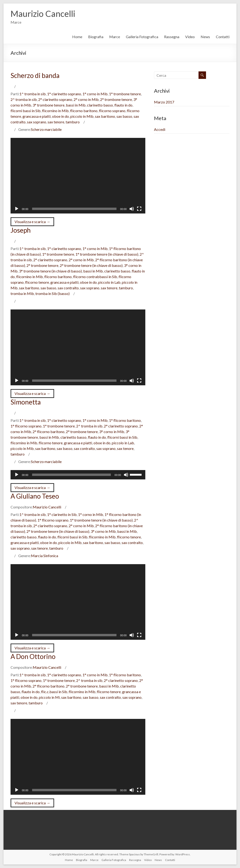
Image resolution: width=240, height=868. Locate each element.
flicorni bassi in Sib (26, 111)
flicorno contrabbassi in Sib (95, 277)
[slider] (71, 475)
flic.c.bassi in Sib (54, 692)
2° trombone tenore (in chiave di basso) (91, 265)
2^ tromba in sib (24, 99)
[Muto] (132, 209)
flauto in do (123, 105)
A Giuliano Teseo (35, 496)
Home (77, 37)
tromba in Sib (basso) (52, 293)
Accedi (160, 129)
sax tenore (56, 122)
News (205, 37)
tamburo (73, 122)
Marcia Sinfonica (45, 556)
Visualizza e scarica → (32, 222)
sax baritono (105, 116)
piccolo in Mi (49, 697)
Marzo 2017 (164, 102)
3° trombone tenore (49, 105)
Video (190, 37)
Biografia (96, 37)
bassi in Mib (76, 105)
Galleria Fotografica (142, 37)
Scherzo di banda (35, 75)
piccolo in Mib (82, 116)
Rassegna (172, 37)
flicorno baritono (84, 111)
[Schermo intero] (139, 209)
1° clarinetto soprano (64, 94)
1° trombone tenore (125, 94)
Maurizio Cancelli (43, 14)
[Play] (17, 209)
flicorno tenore (37, 282)
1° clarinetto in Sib (62, 514)
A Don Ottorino (33, 656)
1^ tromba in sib (33, 94)
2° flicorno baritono (49, 432)
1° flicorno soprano (26, 426)
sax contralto (68, 288)
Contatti (223, 37)
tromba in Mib (22, 293)
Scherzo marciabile (46, 129)
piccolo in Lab (109, 282)
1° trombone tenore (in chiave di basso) (107, 254)
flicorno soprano (112, 111)
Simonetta (26, 402)
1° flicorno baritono (125, 420)
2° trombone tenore (116, 99)
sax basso (124, 116)
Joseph (21, 230)
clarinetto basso (100, 105)
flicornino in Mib (55, 111)
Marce (115, 37)
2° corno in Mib (86, 99)
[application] (78, 176)
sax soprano (37, 122)
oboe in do (60, 116)
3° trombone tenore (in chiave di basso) (50, 271)
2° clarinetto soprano (55, 99)
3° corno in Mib (112, 432)
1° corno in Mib (95, 94)
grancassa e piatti (37, 116)
